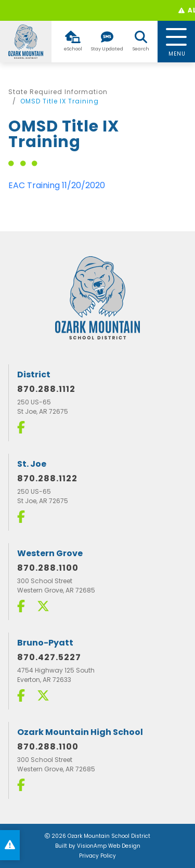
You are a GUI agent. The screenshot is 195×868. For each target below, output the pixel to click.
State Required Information (58, 92)
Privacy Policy (97, 856)
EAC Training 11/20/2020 (57, 185)
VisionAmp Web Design (109, 846)
